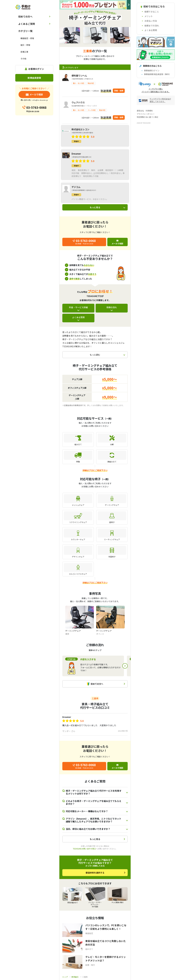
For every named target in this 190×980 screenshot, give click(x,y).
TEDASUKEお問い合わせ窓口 (84, 849)
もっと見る (95, 207)
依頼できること (152, 12)
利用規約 (149, 111)
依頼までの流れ (152, 26)
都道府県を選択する (95, 873)
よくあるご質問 (27, 24)
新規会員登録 (34, 78)
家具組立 (75, 977)
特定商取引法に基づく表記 (147, 117)
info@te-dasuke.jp (40, 100)
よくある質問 (78, 317)
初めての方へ (25, 16)
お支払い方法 (151, 21)
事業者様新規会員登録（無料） (157, 74)
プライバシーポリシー (146, 114)
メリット (149, 16)
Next (125, 666)
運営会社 (140, 111)
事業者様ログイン (152, 70)
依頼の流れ (112, 307)
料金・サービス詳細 (78, 307)
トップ (65, 977)
